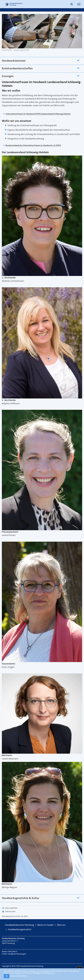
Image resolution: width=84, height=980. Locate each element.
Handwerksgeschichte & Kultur (21, 898)
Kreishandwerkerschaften (17, 68)
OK (6, 976)
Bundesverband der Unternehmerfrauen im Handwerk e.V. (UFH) (33, 145)
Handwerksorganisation (20, 929)
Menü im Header (45, 925)
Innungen (8, 76)
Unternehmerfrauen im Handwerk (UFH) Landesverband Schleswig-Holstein (38, 114)
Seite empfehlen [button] (10, 908)
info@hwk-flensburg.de (17, 954)
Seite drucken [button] (9, 911)
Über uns (61, 925)
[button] (72, 4)
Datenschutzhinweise (19, 976)
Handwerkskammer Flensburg (20, 925)
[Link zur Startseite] (14, 4)
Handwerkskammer (14, 61)
